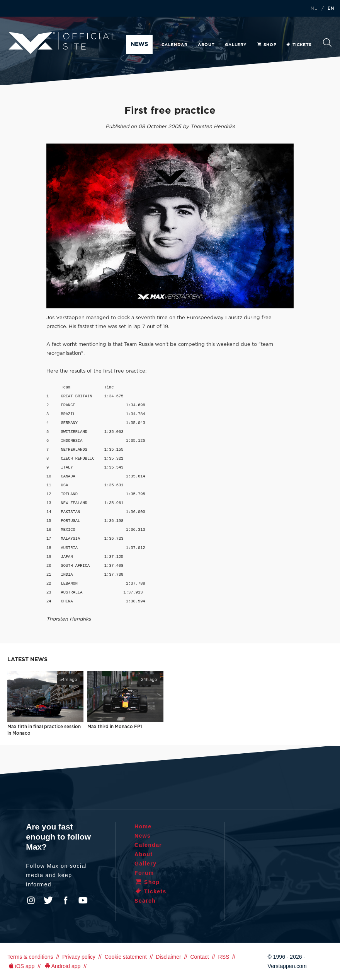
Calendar (174, 45)
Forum (144, 873)
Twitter (48, 900)
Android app (62, 966)
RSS (224, 957)
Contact (199, 957)
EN (331, 9)
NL (314, 9)
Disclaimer (168, 957)
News (139, 44)
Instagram (31, 900)
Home (143, 826)
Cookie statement (126, 957)
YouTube (83, 900)
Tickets (298, 45)
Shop (267, 45)
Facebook (66, 900)
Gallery (236, 45)
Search (327, 43)
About (206, 45)
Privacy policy (79, 957)
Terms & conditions (30, 957)
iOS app (21, 966)
